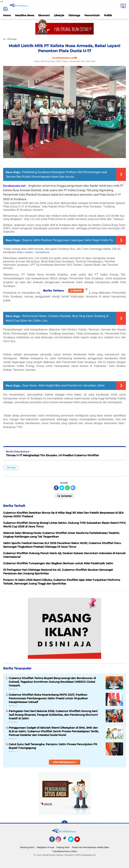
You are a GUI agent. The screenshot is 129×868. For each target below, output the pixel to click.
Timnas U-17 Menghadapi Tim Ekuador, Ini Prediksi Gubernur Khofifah (52, 455)
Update (76, 291)
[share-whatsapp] (67, 488)
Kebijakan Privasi (45, 847)
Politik (108, 15)
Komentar (64, 496)
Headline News (25, 15)
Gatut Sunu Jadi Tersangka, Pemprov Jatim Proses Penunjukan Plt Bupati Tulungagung (53, 746)
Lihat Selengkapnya (64, 762)
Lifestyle (59, 15)
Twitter (72, 841)
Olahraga (74, 15)
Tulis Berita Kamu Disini (65, 851)
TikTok (66, 840)
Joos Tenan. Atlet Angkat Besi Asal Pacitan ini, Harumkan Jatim (63, 385)
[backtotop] (65, 824)
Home (7, 15)
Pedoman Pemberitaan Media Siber (91, 847)
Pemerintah (92, 15)
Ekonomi (44, 15)
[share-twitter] (62, 488)
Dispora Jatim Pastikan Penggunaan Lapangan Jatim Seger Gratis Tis (67, 240)
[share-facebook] (56, 488)
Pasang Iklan (63, 847)
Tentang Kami (27, 847)
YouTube (80, 841)
